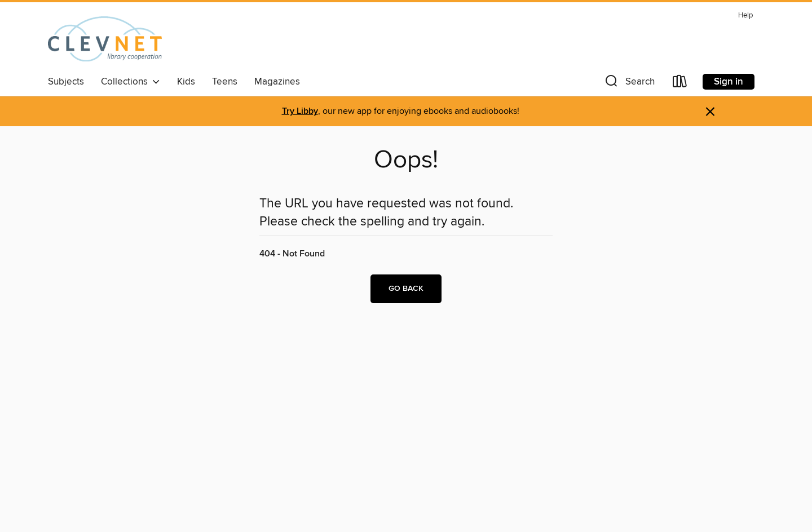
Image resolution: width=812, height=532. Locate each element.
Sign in (729, 82)
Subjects (66, 82)
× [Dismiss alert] (710, 112)
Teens (225, 82)
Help (745, 15)
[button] (629, 84)
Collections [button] (131, 82)
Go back (406, 289)
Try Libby (300, 111)
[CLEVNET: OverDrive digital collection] (105, 39)
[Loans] (680, 84)
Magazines (277, 82)
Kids (186, 82)
